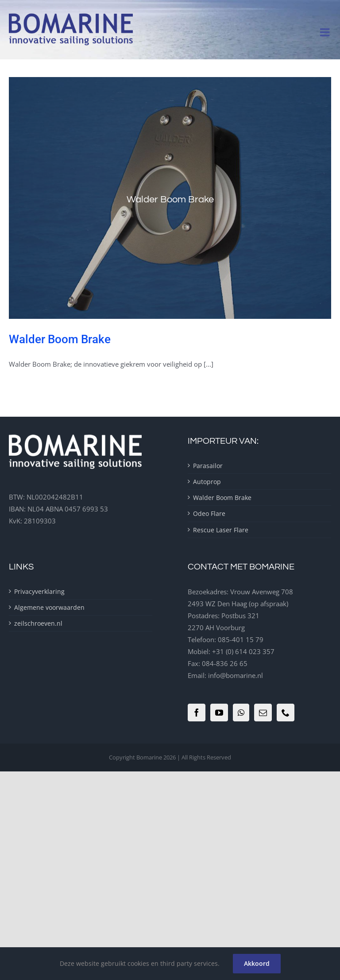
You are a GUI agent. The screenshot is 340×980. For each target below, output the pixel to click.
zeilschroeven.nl (38, 623)
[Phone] (286, 713)
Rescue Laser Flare (221, 530)
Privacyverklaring (39, 591)
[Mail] (263, 713)
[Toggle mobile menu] (326, 32)
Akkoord (257, 963)
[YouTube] (219, 713)
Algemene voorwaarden (49, 607)
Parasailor (208, 466)
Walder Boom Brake (60, 339)
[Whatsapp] (241, 713)
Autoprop (207, 482)
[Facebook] (197, 713)
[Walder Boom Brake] (170, 198)
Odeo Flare (209, 513)
